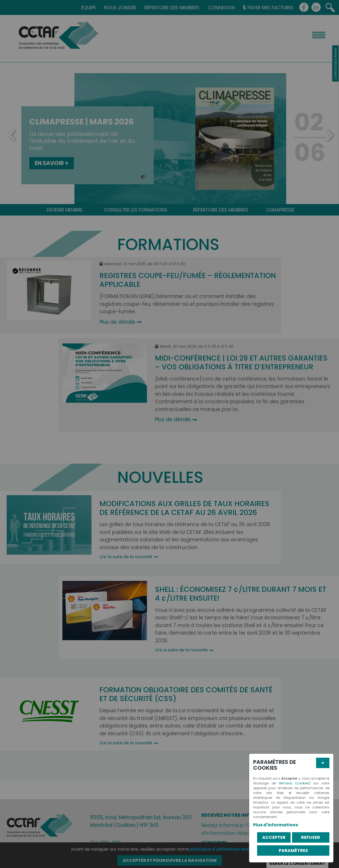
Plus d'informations (276, 825)
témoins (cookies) (295, 783)
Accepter (274, 837)
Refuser (311, 837)
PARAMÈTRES (293, 851)
